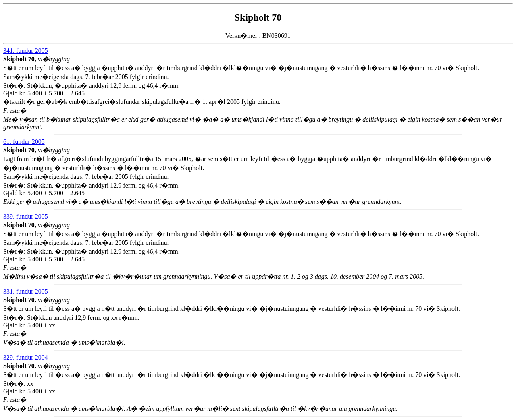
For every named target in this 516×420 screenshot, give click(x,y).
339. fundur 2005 (26, 216)
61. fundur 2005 (24, 142)
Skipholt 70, (21, 59)
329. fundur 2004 (26, 357)
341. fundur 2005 (26, 51)
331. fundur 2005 (26, 291)
